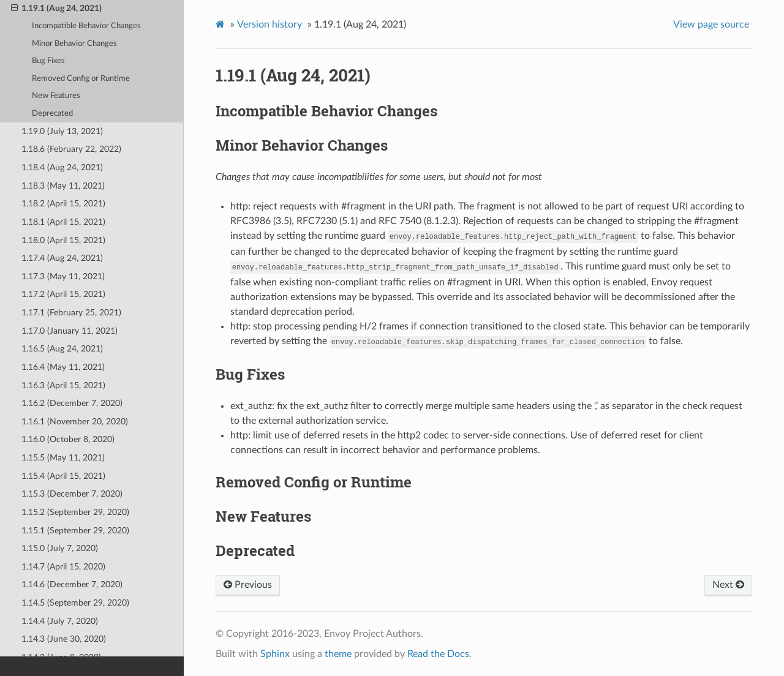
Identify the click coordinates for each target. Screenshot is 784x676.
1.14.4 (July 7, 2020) (60, 621)
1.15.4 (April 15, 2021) (63, 476)
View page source (711, 24)
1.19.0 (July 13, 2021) (62, 131)
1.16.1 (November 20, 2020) (75, 422)
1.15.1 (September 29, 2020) (75, 531)
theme (338, 654)
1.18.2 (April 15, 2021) (63, 204)
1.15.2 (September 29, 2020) (75, 512)
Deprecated (52, 114)
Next (728, 585)
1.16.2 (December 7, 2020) (72, 403)
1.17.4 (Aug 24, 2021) (62, 258)
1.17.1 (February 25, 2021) (71, 313)
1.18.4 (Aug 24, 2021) (62, 167)
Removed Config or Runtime (81, 79)
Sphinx (275, 654)
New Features (56, 96)
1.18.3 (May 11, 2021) (63, 186)
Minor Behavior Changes (74, 44)
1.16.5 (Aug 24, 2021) (62, 349)
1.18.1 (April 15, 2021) (63, 222)
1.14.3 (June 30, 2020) (64, 639)
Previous (248, 585)
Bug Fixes (48, 61)
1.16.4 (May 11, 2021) (63, 367)
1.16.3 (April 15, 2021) (63, 385)
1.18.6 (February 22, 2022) (71, 149)
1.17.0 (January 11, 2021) (70, 331)
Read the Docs (438, 654)
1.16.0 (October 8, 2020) (68, 439)
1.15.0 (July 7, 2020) (60, 548)
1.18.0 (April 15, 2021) (63, 240)
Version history (269, 24)
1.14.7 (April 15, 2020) (63, 567)
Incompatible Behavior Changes (86, 26)
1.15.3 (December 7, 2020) (72, 494)
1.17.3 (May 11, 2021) (63, 276)
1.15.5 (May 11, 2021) (63, 458)
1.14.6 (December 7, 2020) (72, 584)
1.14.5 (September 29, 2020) (75, 603)
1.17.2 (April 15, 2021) (63, 294)
